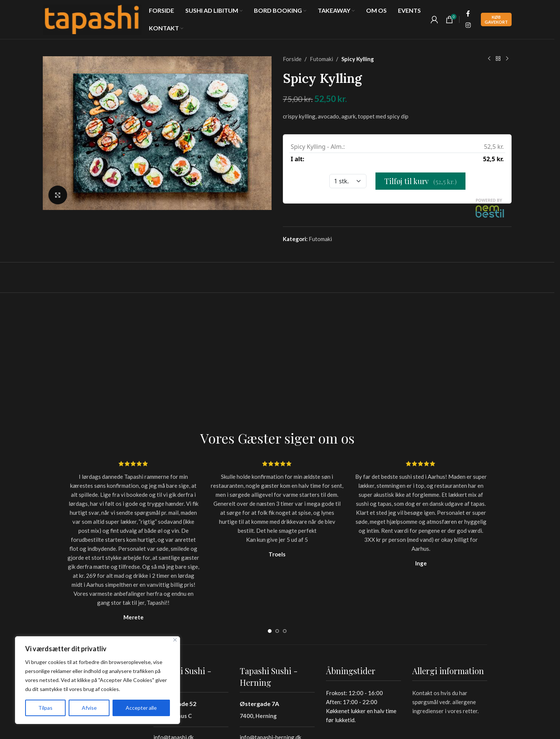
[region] (98, 680)
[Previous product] (489, 59)
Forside (292, 59)
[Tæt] (175, 640)
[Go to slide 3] (285, 631)
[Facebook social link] (468, 14)
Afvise (89, 708)
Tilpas (45, 708)
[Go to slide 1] (270, 631)
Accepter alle (141, 708)
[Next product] (507, 59)
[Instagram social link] (468, 25)
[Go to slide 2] (277, 631)
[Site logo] (92, 19)
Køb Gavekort (496, 19)
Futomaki (321, 59)
